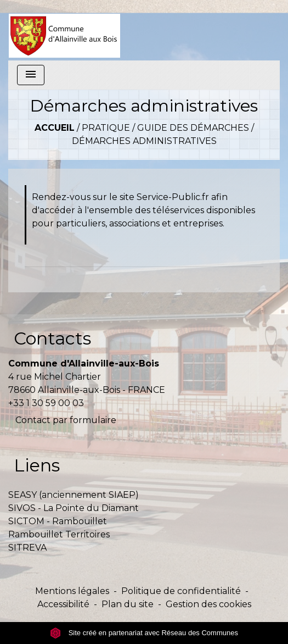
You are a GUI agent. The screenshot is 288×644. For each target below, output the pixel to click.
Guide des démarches (193, 128)
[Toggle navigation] (31, 75)
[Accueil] (64, 30)
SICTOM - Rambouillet (58, 521)
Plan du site (128, 604)
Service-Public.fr (173, 197)
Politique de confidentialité (181, 591)
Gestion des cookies (208, 604)
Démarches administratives (144, 141)
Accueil (55, 128)
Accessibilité (63, 604)
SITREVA (27, 548)
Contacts (52, 338)
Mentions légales (72, 591)
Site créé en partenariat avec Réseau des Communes (144, 633)
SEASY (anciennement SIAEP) (74, 495)
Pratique (106, 128)
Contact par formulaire (66, 420)
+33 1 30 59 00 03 (46, 403)
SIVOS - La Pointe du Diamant (74, 508)
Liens (37, 465)
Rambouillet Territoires (59, 534)
